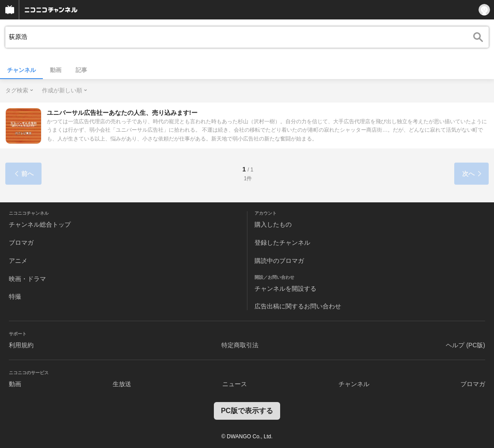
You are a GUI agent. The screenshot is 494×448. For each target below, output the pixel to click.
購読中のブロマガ (279, 261)
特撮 (15, 296)
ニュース (235, 384)
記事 (81, 70)
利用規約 (21, 345)
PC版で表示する (247, 411)
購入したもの (273, 224)
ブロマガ (21, 243)
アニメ (18, 261)
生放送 (122, 384)
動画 (56, 70)
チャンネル (21, 70)
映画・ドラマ (27, 279)
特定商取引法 (240, 345)
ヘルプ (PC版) (465, 345)
